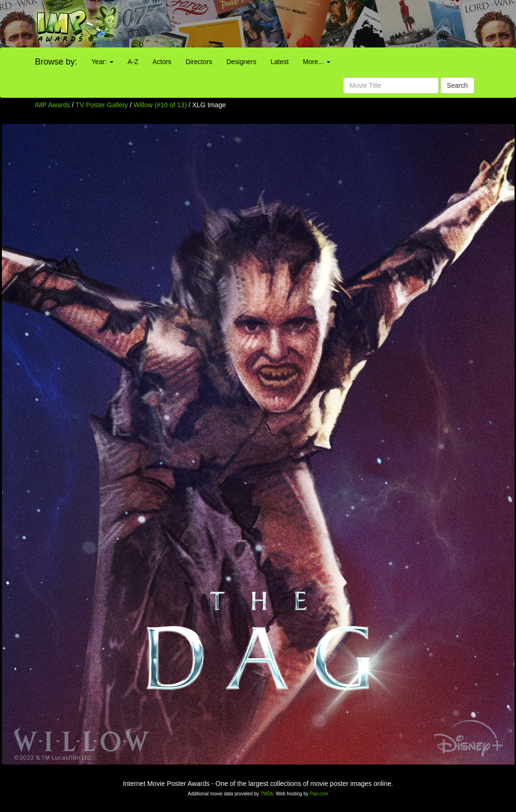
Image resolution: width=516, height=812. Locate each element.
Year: (103, 62)
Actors (162, 62)
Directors (199, 62)
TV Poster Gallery (102, 105)
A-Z (133, 62)
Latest (280, 62)
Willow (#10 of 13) (160, 105)
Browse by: (56, 62)
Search (457, 85)
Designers (241, 62)
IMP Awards (53, 105)
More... (316, 62)
